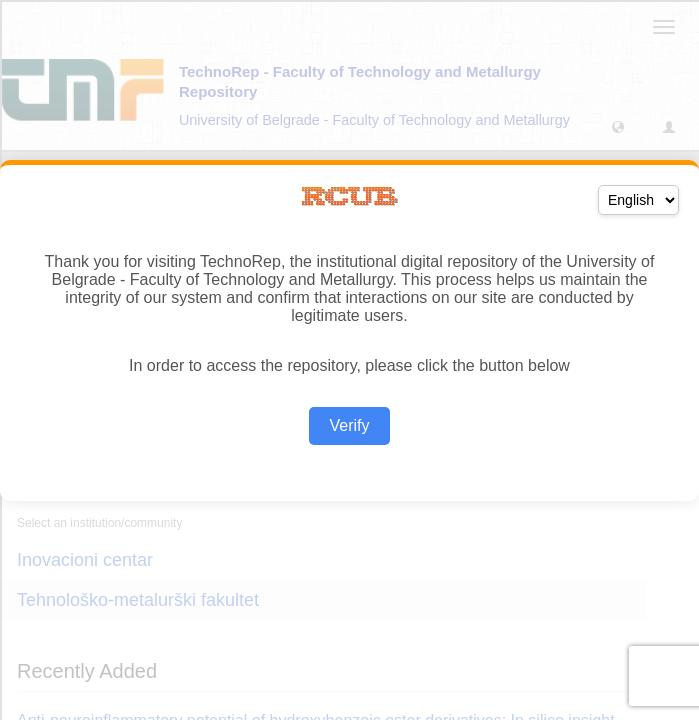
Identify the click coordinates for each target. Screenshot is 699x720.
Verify (349, 425)
